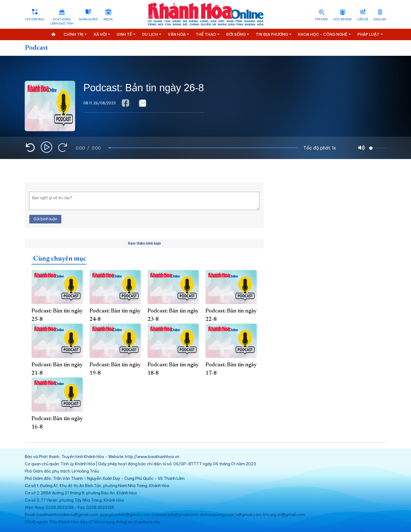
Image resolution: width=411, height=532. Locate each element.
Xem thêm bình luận (144, 243)
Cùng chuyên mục (60, 259)
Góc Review (342, 19)
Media (108, 19)
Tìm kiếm (321, 19)
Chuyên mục (35, 19)
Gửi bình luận (45, 219)
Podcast (36, 48)
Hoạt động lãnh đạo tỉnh (62, 21)
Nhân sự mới (88, 19)
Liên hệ (363, 19)
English (380, 19)
